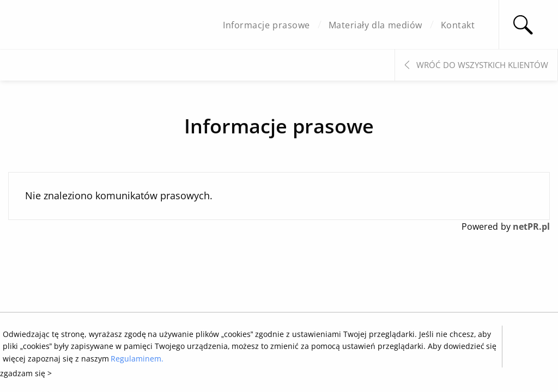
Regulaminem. (137, 359)
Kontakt (458, 25)
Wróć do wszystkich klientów (482, 65)
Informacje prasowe (266, 25)
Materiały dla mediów (375, 25)
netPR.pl (531, 226)
